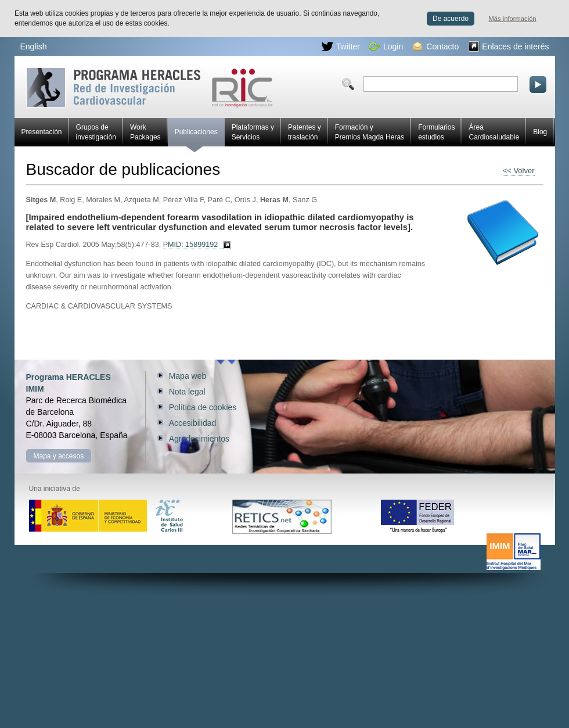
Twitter (341, 46)
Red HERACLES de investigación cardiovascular (150, 87)
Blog (540, 132)
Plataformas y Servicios (253, 132)
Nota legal (187, 392)
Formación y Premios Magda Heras (370, 132)
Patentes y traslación (305, 132)
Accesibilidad (193, 423)
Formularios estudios (436, 132)
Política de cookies (203, 407)
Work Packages (145, 132)
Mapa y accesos (59, 456)
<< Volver (519, 171)
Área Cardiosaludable (494, 132)
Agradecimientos (199, 439)
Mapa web (188, 376)
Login (386, 46)
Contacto (436, 46)
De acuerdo (451, 19)
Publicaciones (196, 137)
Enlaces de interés (508, 46)
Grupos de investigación (96, 132)
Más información (513, 19)
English (34, 46)
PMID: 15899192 (191, 245)
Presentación (42, 132)
